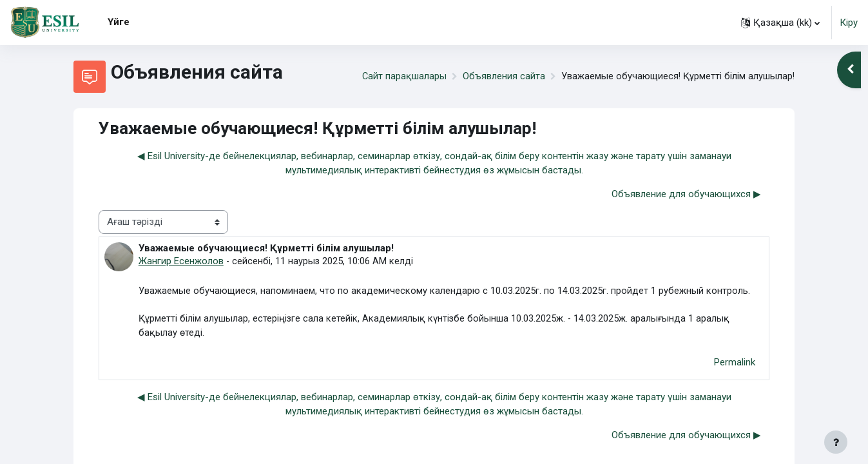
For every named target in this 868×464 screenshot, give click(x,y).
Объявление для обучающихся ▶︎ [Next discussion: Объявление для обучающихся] (686, 194)
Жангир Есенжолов (181, 261)
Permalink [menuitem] (735, 364)
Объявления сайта (501, 77)
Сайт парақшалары (401, 77)
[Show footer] (836, 442)
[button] (780, 23)
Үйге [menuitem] (119, 22)
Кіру (849, 23)
